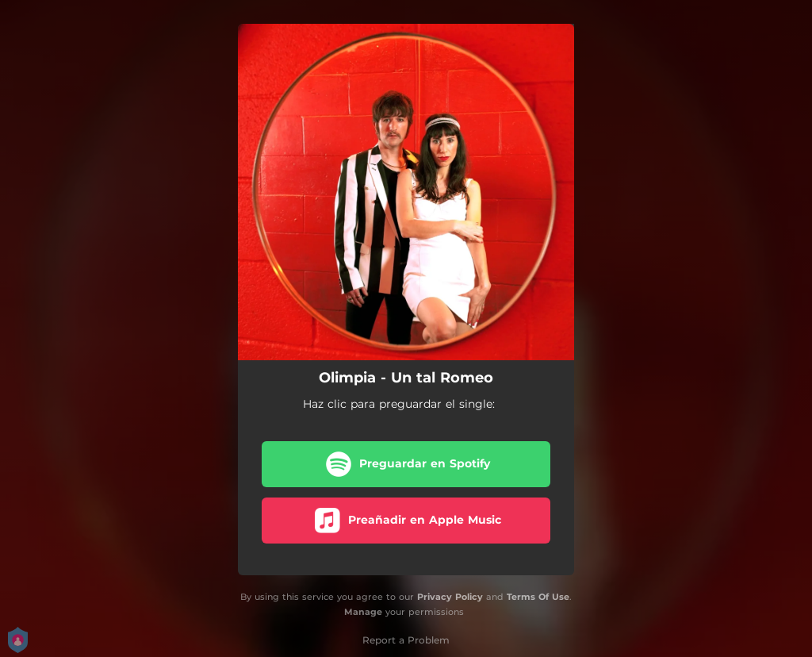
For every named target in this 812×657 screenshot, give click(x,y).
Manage (363, 612)
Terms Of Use (538, 597)
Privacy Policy (450, 597)
